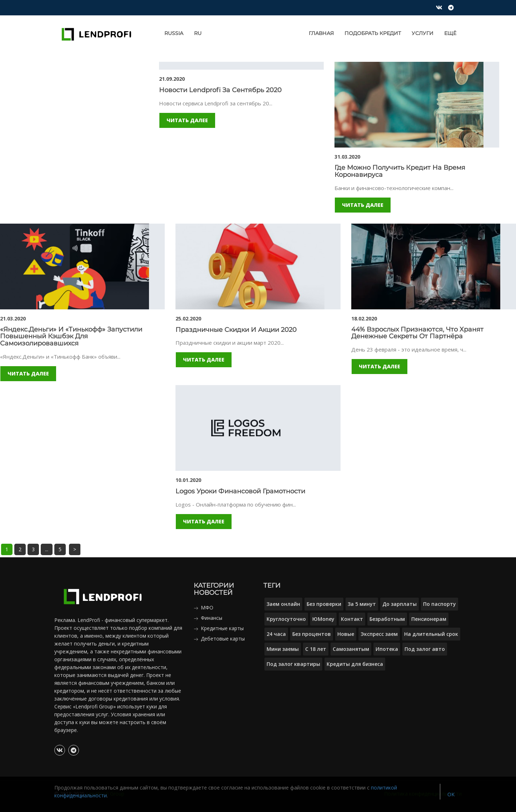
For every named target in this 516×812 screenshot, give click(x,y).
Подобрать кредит (373, 33)
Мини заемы (283, 649)
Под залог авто (425, 649)
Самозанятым (351, 649)
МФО (207, 607)
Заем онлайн (283, 604)
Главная (321, 33)
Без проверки (324, 604)
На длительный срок (431, 634)
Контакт (352, 619)
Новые (346, 634)
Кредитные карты (222, 628)
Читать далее (187, 120)
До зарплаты (400, 604)
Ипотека (387, 649)
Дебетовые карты (223, 639)
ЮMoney (323, 619)
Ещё (450, 33)
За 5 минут (362, 604)
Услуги (423, 33)
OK (451, 794)
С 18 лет (316, 649)
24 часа (276, 634)
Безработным (387, 619)
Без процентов (312, 634)
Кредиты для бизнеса (355, 664)
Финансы (212, 618)
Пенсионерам (429, 619)
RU (198, 33)
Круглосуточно (286, 619)
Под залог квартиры (293, 664)
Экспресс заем (379, 634)
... (47, 549)
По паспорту (440, 604)
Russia (174, 33)
